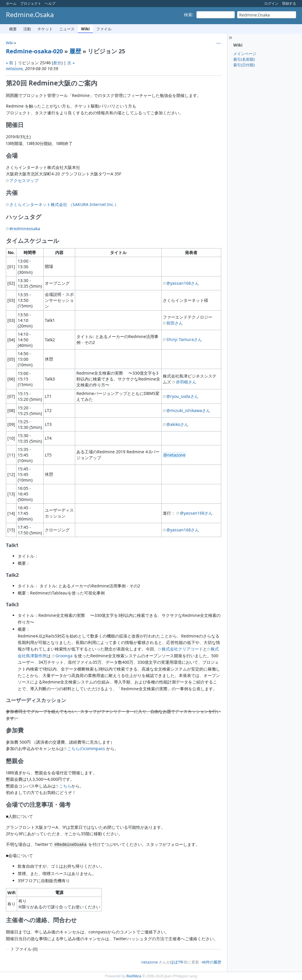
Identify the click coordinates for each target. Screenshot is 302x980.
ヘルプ (50, 3)
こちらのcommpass (86, 748)
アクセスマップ (24, 181)
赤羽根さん (186, 382)
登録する (289, 3)
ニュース (67, 29)
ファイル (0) (24, 949)
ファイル (104, 29)
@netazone (174, 455)
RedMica (134, 976)
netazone (14, 69)
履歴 (75, 51)
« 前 (10, 63)
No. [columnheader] (11, 252)
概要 (13, 29)
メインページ (245, 54)
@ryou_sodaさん (182, 396)
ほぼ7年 (177, 962)
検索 (188, 15)
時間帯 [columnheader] (30, 252)
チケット (45, 29)
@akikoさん (177, 424)
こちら (65, 786)
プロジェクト (31, 3)
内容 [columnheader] (59, 252)
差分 (57, 63)
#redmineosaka (25, 229)
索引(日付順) (244, 65)
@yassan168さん (183, 283)
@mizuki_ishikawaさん (188, 410)
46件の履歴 (211, 962)
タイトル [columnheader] (118, 252)
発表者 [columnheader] (191, 252)
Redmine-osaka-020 (34, 51)
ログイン (271, 3)
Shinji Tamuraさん (184, 339)
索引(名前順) (244, 59)
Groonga (64, 656)
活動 (27, 29)
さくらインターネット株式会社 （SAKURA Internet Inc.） (64, 204)
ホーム (11, 3)
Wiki (85, 29)
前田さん (175, 323)
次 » (71, 63)
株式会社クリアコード (182, 649)
